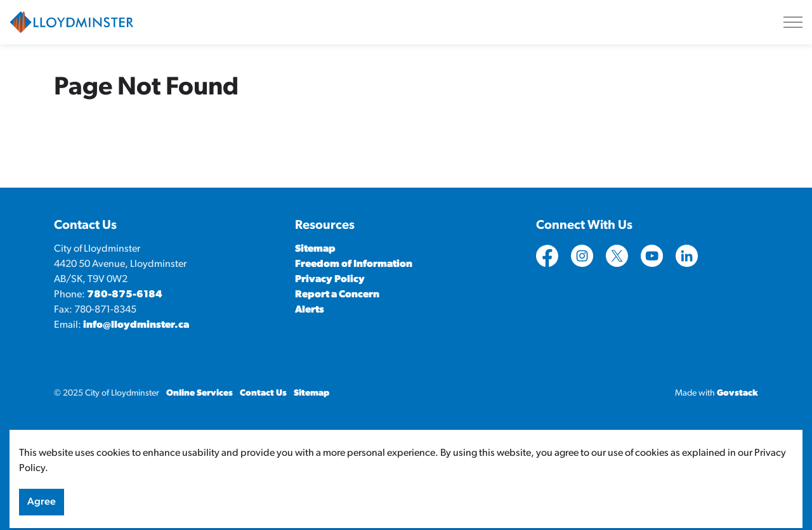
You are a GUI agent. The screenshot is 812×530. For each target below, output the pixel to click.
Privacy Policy (330, 280)
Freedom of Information (354, 264)
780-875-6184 (125, 295)
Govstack (737, 393)
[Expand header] (793, 22)
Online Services (200, 393)
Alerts (310, 310)
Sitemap (315, 249)
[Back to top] (406, 446)
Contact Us (263, 393)
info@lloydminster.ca (136, 325)
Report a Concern (337, 295)
